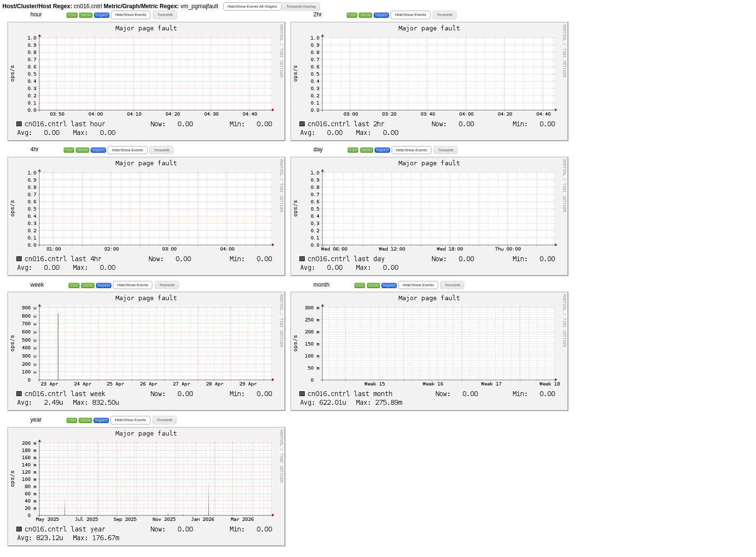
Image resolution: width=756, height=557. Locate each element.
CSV (72, 15)
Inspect (102, 15)
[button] (252, 7)
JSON (86, 15)
